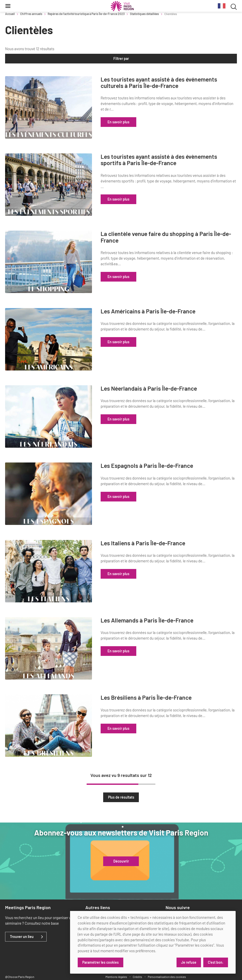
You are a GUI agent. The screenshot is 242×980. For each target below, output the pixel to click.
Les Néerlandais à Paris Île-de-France (168, 380)
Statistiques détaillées (144, 14)
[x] (177, 899)
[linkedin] (169, 899)
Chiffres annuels (31, 14)
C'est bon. (216, 962)
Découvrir (121, 842)
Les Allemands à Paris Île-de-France (166, 606)
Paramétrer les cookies (100, 962)
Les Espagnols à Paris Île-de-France (166, 455)
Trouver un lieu (22, 918)
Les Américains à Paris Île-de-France (167, 305)
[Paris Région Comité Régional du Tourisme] (122, 6)
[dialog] (153, 942)
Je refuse (189, 962)
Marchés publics (99, 898)
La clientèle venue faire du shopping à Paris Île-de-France (176, 233)
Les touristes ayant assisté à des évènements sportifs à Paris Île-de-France (178, 158)
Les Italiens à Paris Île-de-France (162, 530)
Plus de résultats (121, 778)
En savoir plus (138, 122)
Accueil (10, 14)
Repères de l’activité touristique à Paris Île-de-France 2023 (86, 14)
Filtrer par (121, 58)
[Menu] (8, 6)
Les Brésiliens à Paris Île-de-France (165, 681)
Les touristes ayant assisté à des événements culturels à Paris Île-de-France (178, 83)
